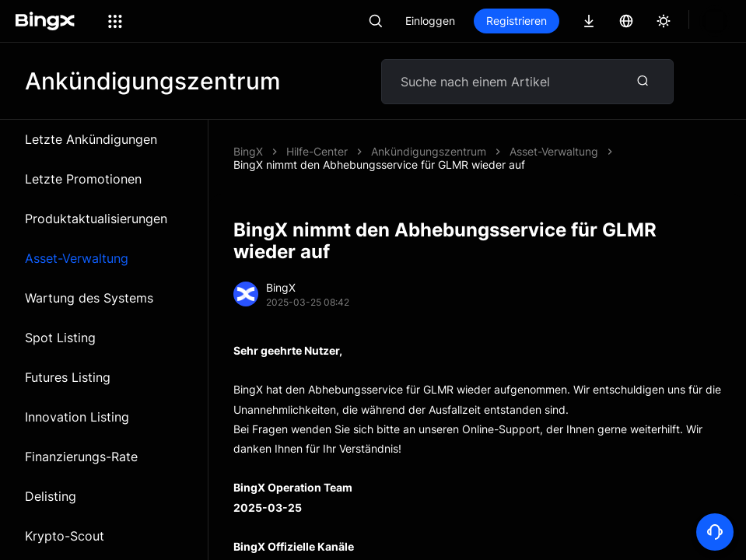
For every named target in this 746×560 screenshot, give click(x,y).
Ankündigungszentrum (429, 151)
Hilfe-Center (317, 151)
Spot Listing (60, 338)
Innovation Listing (77, 417)
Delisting (51, 496)
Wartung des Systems (89, 298)
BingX (248, 151)
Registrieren (517, 21)
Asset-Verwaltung (77, 258)
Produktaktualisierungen (96, 219)
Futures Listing (68, 377)
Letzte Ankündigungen (91, 139)
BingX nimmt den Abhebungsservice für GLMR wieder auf (379, 164)
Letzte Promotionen (83, 179)
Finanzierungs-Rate (81, 457)
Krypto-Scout (65, 536)
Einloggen (430, 21)
